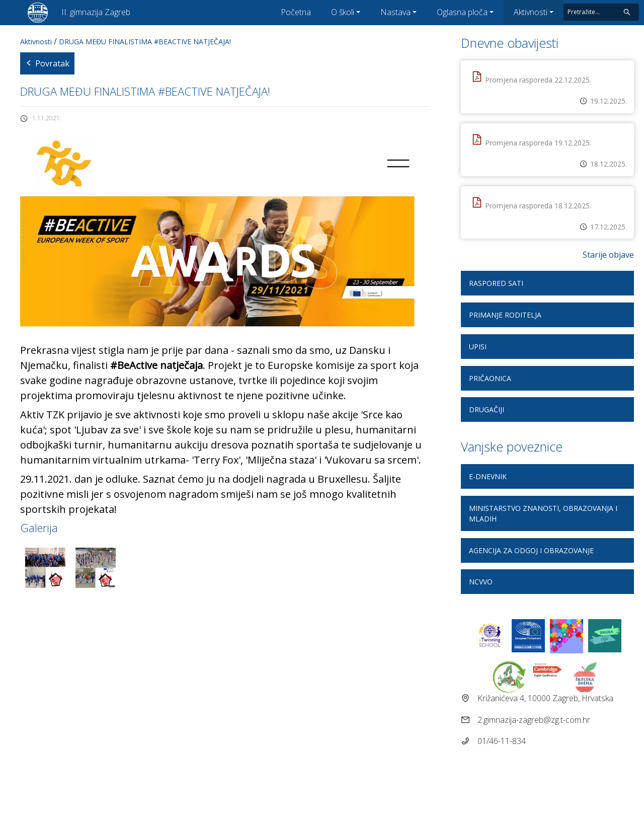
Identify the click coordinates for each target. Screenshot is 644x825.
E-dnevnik (488, 476)
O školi (343, 12)
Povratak (47, 63)
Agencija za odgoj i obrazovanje (531, 550)
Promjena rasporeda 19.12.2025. (538, 143)
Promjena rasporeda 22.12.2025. (538, 80)
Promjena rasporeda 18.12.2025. (538, 206)
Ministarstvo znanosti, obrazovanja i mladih (543, 513)
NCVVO (481, 582)
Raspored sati (496, 283)
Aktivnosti (531, 12)
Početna (296, 12)
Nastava (395, 12)
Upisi (478, 347)
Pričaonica (490, 378)
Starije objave (608, 255)
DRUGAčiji (487, 409)
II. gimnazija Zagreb (96, 12)
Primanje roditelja (505, 315)
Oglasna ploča (462, 12)
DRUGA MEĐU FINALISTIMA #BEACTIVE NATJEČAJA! (145, 42)
